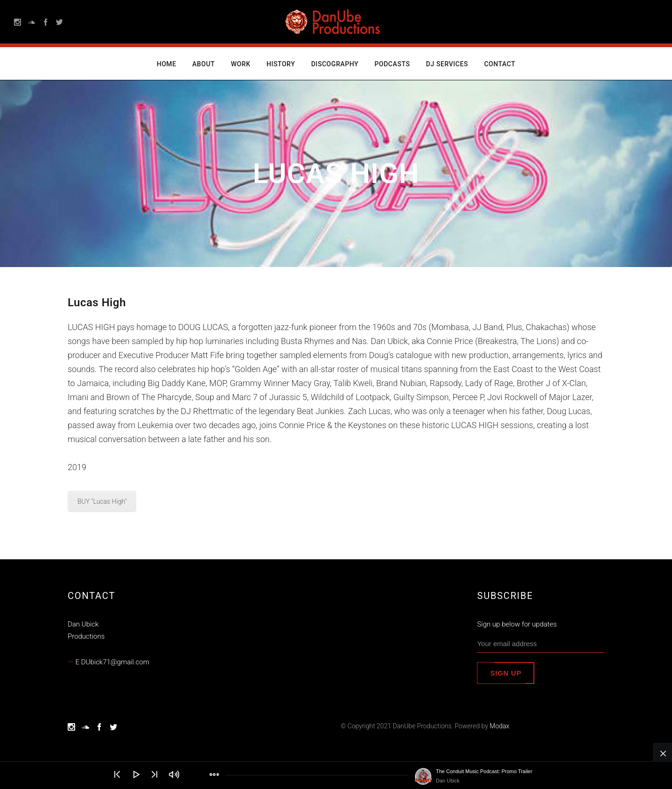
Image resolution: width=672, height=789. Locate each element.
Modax (499, 726)
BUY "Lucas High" (102, 501)
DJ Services (447, 64)
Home (167, 64)
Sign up (506, 673)
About (203, 64)
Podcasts (392, 64)
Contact (500, 64)
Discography (335, 64)
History (281, 64)
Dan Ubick (448, 781)
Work (241, 64)
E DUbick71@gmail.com (112, 662)
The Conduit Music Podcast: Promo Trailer (484, 771)
